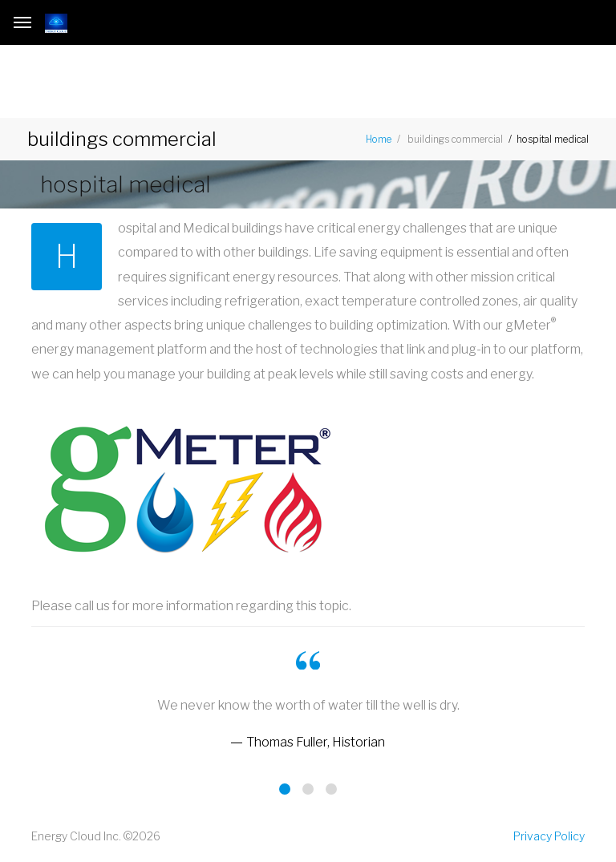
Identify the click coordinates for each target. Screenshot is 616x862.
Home (379, 139)
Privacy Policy (549, 836)
